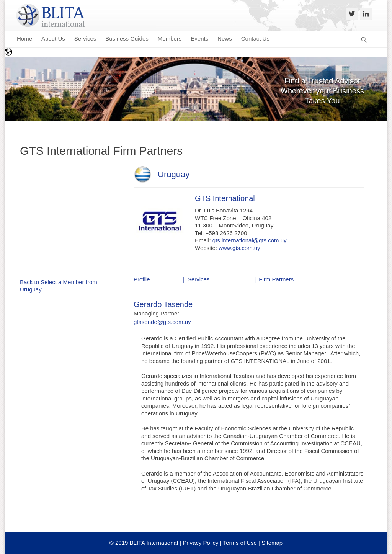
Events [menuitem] (199, 38)
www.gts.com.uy (239, 248)
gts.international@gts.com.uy (250, 240)
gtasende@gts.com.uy (162, 322)
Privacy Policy (200, 543)
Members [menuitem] (170, 38)
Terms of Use (240, 543)
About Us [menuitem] (53, 38)
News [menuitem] (225, 38)
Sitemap (272, 543)
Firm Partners (276, 279)
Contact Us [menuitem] (255, 38)
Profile (142, 279)
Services (199, 279)
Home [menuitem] (24, 38)
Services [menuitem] (85, 38)
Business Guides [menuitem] (127, 38)
